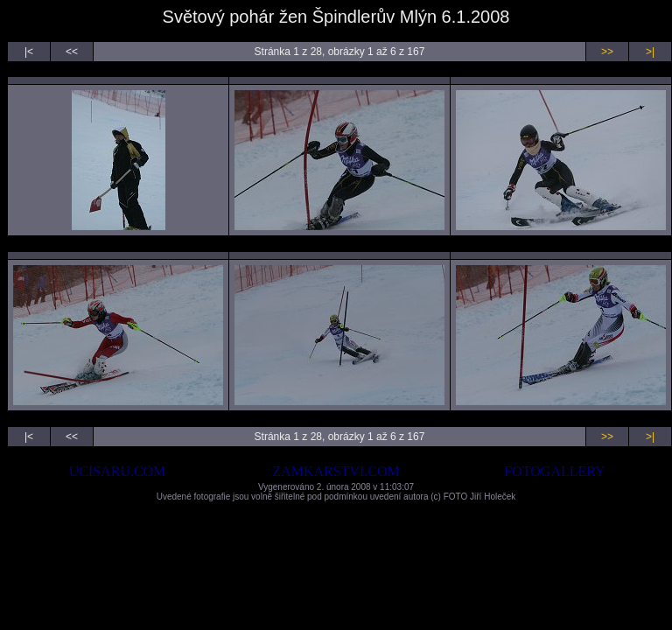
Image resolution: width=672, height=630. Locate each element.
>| (650, 52)
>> (607, 52)
